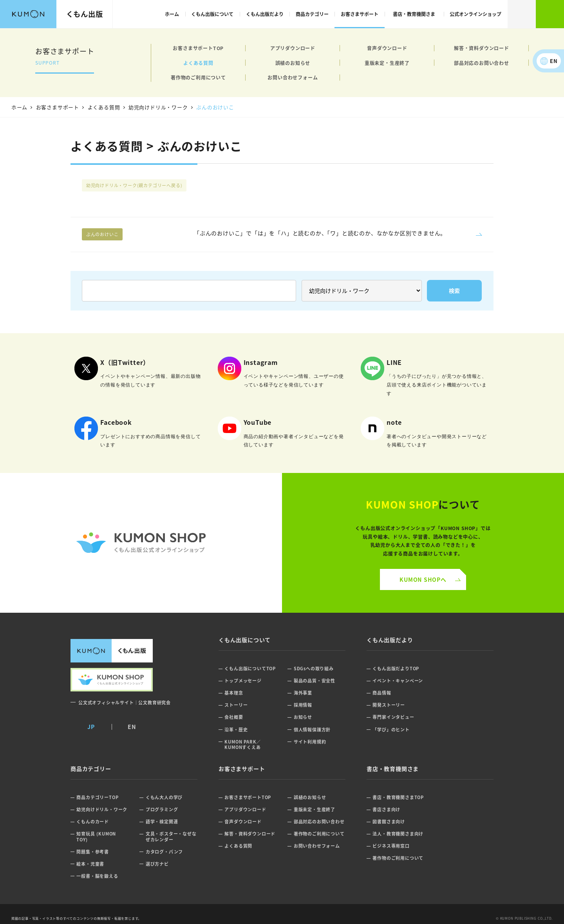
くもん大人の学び (164, 797)
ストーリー (236, 705)
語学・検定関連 (162, 822)
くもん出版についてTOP (250, 669)
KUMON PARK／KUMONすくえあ (243, 744)
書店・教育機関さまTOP (398, 797)
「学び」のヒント (391, 730)
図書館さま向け (389, 822)
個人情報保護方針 (312, 730)
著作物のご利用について (198, 77)
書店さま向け (386, 809)
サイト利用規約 (310, 742)
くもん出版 (85, 14)
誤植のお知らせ (293, 63)
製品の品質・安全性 (315, 681)
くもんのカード (93, 822)
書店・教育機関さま (414, 14)
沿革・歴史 (236, 730)
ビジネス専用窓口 (391, 846)
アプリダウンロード (293, 48)
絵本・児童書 (90, 864)
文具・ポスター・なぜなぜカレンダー (171, 836)
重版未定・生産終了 (387, 63)
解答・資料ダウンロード (482, 48)
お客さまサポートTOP (198, 48)
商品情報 (382, 693)
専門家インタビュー (393, 717)
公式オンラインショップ (475, 14)
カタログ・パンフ (164, 852)
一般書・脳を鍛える (97, 876)
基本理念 (234, 693)
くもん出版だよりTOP (396, 669)
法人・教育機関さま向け (398, 834)
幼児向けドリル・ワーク (134, 185)
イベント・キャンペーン (398, 681)
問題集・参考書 (93, 852)
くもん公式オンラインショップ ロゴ (141, 543)
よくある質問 (198, 63)
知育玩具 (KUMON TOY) (96, 836)
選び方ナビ (157, 864)
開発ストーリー (389, 705)
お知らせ (303, 717)
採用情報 (303, 705)
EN (554, 61)
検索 (522, 14)
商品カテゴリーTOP (97, 797)
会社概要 (234, 717)
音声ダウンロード (387, 48)
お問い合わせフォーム (293, 77)
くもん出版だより (265, 14)
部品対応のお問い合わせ (482, 63)
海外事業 (303, 693)
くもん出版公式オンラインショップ (550, 14)
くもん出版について (212, 14)
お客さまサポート (360, 14)
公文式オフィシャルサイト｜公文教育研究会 (125, 702)
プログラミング (162, 809)
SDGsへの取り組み (314, 669)
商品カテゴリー (312, 14)
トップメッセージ (243, 681)
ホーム (172, 14)
